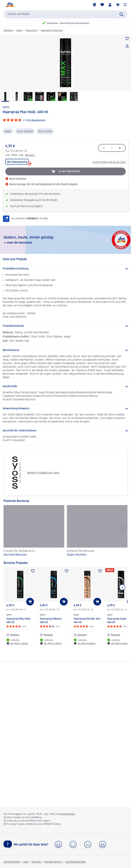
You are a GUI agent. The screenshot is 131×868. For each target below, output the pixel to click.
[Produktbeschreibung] (65, 269)
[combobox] (65, 14)
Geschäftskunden (76, 862)
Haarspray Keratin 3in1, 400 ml (87, 621)
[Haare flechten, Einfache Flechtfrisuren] (97, 531)
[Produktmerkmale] (65, 326)
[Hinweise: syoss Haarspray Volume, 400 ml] (46, 635)
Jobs (26, 862)
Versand (30, 155)
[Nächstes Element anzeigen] (122, 587)
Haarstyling (32, 30)
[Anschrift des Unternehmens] (65, 431)
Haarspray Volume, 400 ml (51, 621)
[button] (125, 5)
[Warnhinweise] (65, 350)
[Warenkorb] (118, 5)
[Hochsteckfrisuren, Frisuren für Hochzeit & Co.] (34, 531)
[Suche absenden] (121, 14)
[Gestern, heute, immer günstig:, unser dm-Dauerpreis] (65, 240)
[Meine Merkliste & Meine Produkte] (102, 5)
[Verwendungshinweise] (65, 409)
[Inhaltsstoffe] (65, 386)
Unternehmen (12, 862)
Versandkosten (68, 814)
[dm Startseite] (10, 5)
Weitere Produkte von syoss (33, 473)
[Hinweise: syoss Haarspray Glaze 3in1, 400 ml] (114, 635)
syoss (6, 107)
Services (36, 862)
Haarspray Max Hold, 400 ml (19, 621)
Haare (19, 30)
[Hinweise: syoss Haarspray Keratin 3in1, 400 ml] (80, 635)
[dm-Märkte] (94, 5)
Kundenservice (53, 862)
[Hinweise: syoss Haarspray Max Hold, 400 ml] (13, 635)
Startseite (8, 30)
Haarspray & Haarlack (52, 30)
